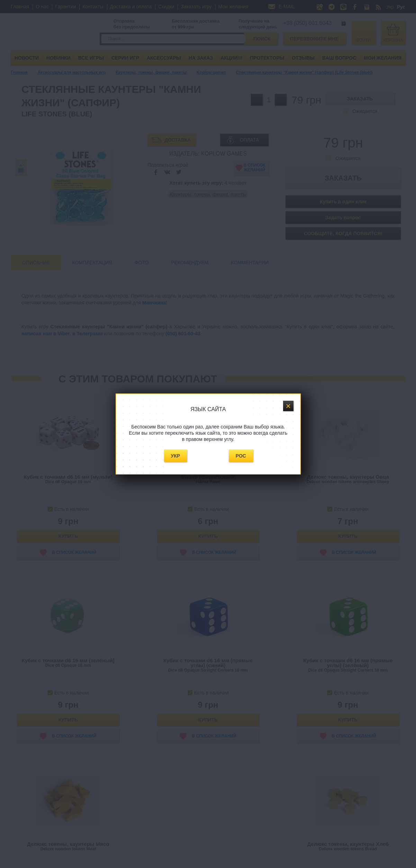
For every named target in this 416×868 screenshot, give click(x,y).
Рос (241, 456)
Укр (176, 456)
